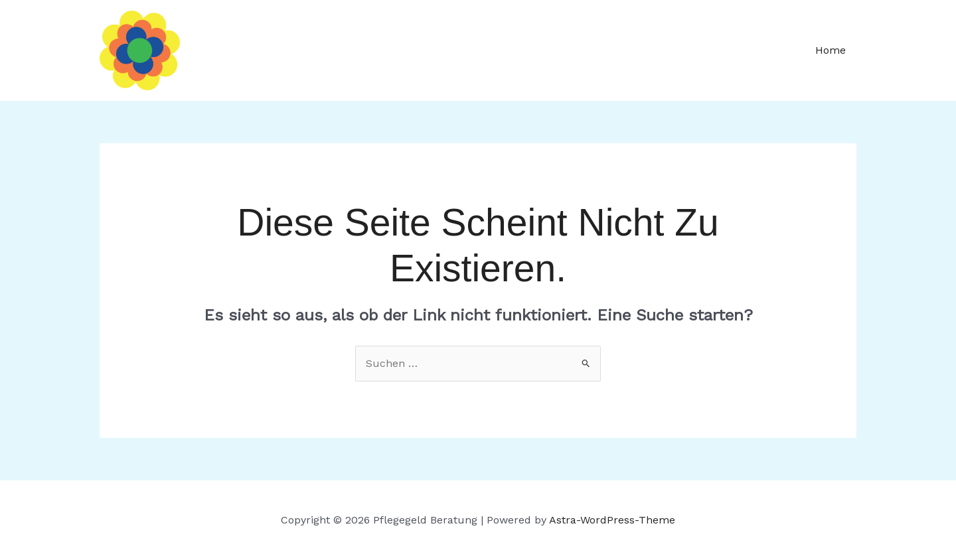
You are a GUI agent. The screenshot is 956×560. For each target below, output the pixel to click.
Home (831, 50)
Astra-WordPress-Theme (612, 520)
